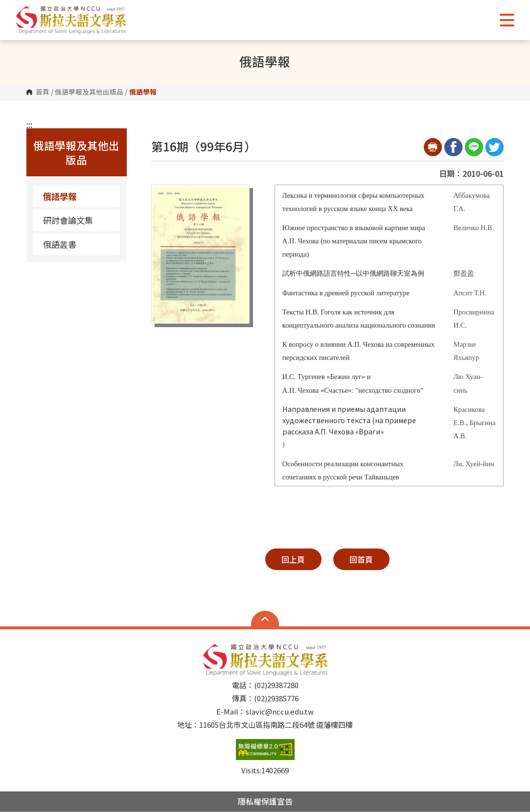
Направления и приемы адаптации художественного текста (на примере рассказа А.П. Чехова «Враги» (349, 420)
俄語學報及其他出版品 (89, 92)
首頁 (43, 92)
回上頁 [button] (293, 559)
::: (29, 124)
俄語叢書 (60, 244)
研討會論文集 (68, 220)
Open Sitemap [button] (265, 619)
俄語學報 (60, 196)
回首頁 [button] (361, 559)
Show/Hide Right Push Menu (507, 20)
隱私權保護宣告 (265, 801)
